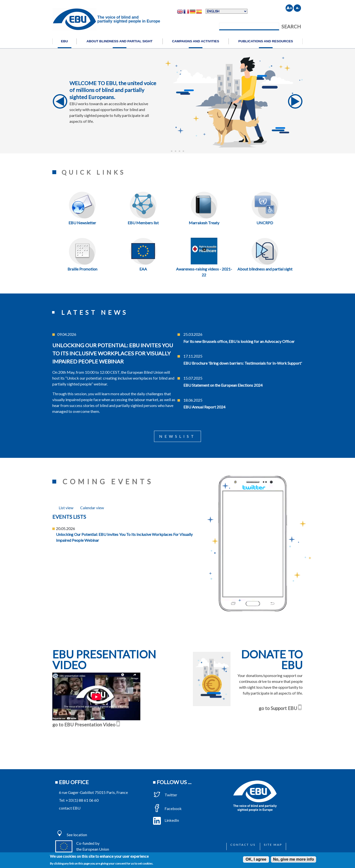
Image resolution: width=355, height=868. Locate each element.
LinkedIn (166, 820)
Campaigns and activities (195, 41)
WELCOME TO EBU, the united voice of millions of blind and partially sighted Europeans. (113, 90)
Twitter (165, 795)
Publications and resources (266, 41)
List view (66, 508)
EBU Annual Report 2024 (204, 407)
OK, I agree (256, 859)
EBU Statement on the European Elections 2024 (223, 385)
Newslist (177, 436)
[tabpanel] (124, 528)
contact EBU (70, 808)
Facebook (167, 808)
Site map (273, 845)
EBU (64, 41)
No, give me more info (294, 859)
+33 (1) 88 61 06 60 (82, 800)
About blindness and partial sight (120, 41)
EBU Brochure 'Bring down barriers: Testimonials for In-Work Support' (243, 363)
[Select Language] (227, 11)
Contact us (243, 845)
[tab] (66, 508)
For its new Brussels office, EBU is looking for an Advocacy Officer (239, 341)
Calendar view (92, 508)
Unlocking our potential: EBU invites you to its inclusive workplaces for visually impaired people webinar (113, 353)
